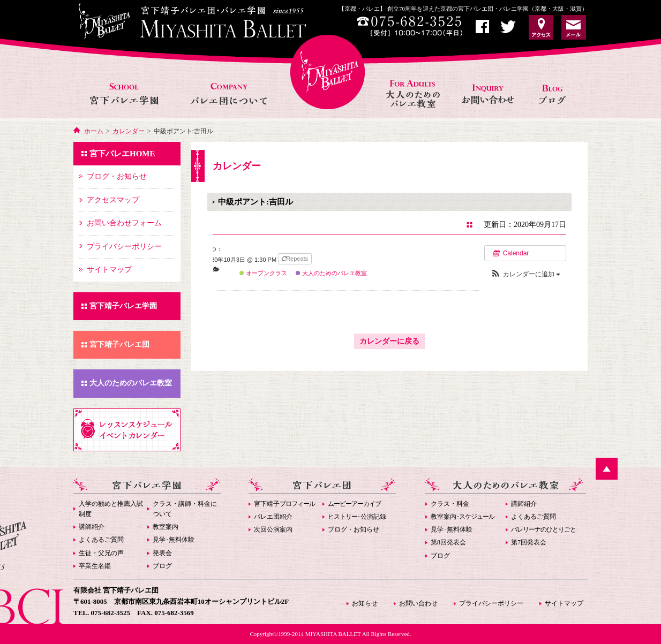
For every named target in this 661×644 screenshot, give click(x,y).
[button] (525, 274)
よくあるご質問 (101, 540)
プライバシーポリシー (491, 603)
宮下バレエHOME (328, 72)
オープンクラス (263, 273)
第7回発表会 (529, 542)
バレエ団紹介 (273, 517)
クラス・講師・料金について (185, 509)
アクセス (541, 27)
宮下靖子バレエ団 (119, 344)
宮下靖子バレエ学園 (123, 306)
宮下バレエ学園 (125, 82)
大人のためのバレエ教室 (414, 82)
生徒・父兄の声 (101, 553)
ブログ (162, 566)
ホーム (94, 131)
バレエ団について (228, 82)
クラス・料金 (450, 504)
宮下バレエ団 (322, 486)
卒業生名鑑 (95, 566)
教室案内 (166, 527)
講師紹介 (92, 527)
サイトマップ (564, 603)
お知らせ (556, 82)
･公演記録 (357, 517)
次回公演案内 (273, 529)
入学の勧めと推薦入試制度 (111, 509)
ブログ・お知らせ (354, 529)
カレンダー (129, 131)
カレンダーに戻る (389, 341)
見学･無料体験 (174, 540)
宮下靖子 (284, 504)
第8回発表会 (448, 542)
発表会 (162, 553)
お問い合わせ (489, 82)
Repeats (295, 259)
